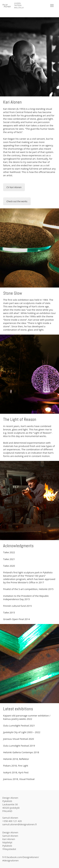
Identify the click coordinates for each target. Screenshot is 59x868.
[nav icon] (52, 6)
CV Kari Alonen (14, 187)
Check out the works (17, 201)
